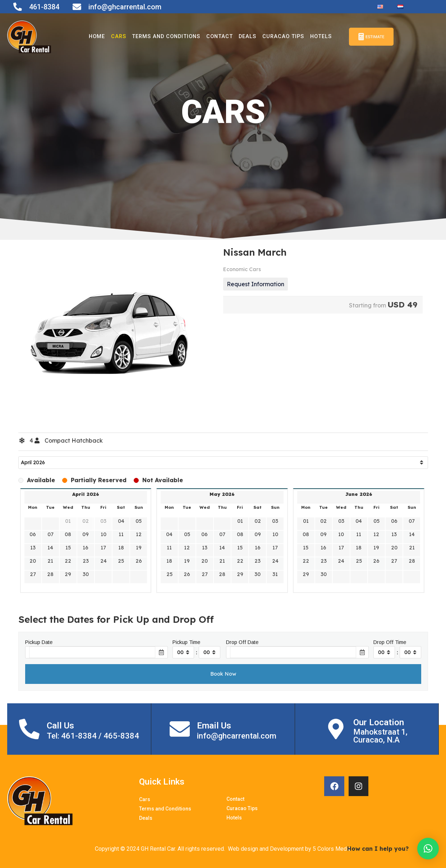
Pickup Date (39, 642)
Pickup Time (186, 642)
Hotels (321, 37)
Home (92, 37)
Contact (218, 37)
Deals (246, 37)
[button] (428, 849)
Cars (114, 37)
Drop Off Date (242, 642)
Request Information (256, 284)
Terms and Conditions (163, 37)
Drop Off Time (390, 642)
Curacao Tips (282, 37)
